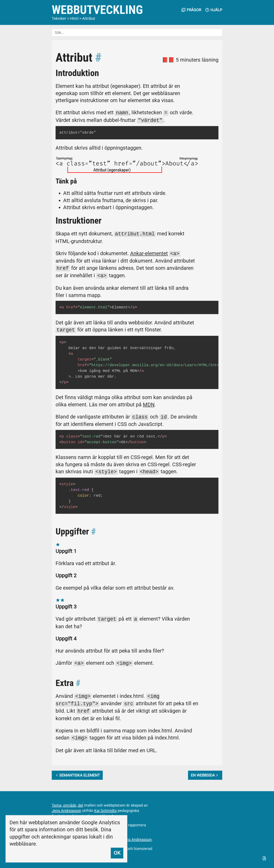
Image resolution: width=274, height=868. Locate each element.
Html (74, 18)
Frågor (191, 10)
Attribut (89, 18)
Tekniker (59, 18)
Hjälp (214, 10)
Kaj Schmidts (105, 811)
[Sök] (137, 33)
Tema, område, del (67, 805)
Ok (117, 853)
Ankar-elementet (149, 254)
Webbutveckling (97, 10)
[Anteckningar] (264, 858)
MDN (149, 405)
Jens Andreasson (66, 811)
